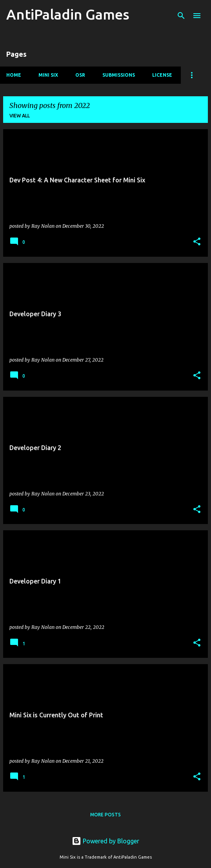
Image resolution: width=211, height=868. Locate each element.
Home (14, 75)
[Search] (181, 16)
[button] (197, 242)
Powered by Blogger (105, 841)
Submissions (119, 75)
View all (20, 116)
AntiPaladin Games (68, 14)
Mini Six (48, 75)
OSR (80, 75)
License (162, 75)
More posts (105, 815)
